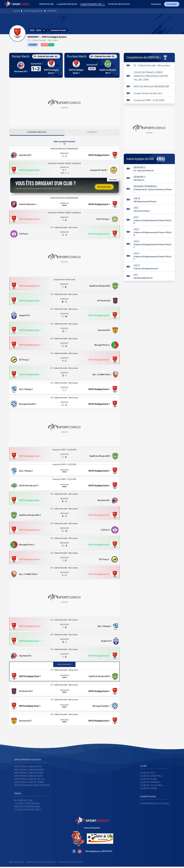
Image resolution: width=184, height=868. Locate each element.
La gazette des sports (27, 804)
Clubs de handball (150, 783)
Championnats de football (155, 804)
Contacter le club (58, 30)
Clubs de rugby (148, 780)
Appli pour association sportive (32, 786)
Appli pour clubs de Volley (29, 780)
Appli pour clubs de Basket (29, 771)
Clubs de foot (148, 774)
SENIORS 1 (52, 11)
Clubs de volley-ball (152, 786)
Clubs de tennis (148, 789)
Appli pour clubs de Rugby (29, 774)
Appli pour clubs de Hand (28, 777)
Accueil (16, 11)
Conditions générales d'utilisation (41, 863)
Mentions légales (17, 863)
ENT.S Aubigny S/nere (33, 11)
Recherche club (23, 801)
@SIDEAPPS (106, 852)
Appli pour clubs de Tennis (29, 783)
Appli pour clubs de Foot (28, 768)
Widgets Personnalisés (27, 808)
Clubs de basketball (151, 777)
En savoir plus (104, 188)
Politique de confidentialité (71, 863)
